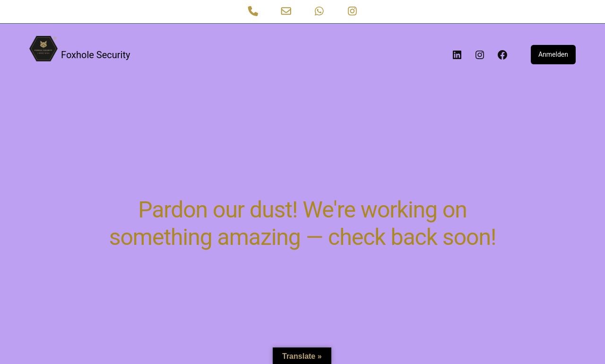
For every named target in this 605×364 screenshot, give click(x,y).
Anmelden (553, 54)
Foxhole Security (95, 55)
